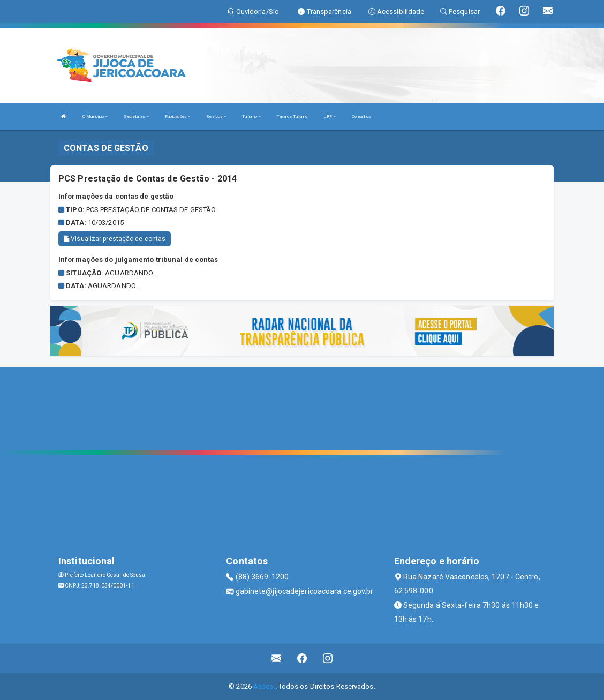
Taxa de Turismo (292, 116)
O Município (95, 116)
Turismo (251, 116)
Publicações (178, 116)
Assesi (264, 686)
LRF (330, 116)
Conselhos (361, 116)
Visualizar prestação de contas (115, 239)
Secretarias (136, 116)
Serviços (216, 116)
